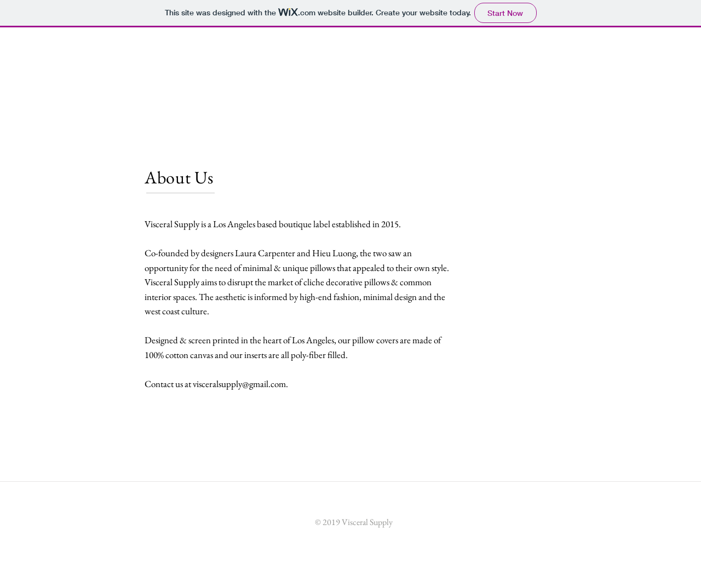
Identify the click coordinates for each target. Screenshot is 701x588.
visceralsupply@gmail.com (239, 384)
